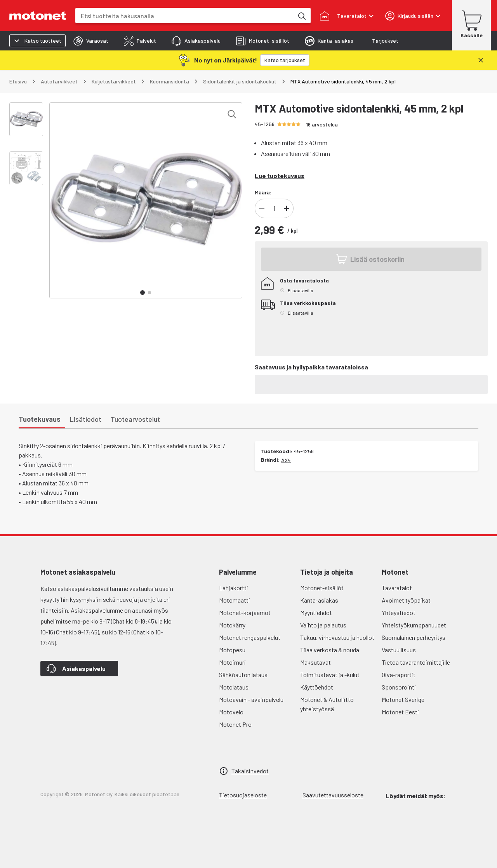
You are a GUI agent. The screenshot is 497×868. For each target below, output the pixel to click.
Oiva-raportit (399, 675)
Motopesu (232, 650)
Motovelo (231, 712)
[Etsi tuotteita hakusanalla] (301, 16)
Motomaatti (235, 600)
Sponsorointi (399, 687)
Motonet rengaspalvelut (250, 637)
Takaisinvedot (250, 771)
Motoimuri (232, 662)
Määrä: (263, 192)
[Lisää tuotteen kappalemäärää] (287, 208)
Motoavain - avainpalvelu (251, 699)
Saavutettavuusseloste (333, 795)
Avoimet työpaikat (406, 600)
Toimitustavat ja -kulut (330, 675)
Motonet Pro (235, 724)
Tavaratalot (397, 588)
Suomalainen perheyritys (414, 637)
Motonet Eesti (400, 712)
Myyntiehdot (316, 612)
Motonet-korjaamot (245, 612)
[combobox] (184, 16)
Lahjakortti (234, 588)
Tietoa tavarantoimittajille (416, 662)
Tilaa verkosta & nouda (330, 650)
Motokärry (232, 625)
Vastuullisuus (399, 650)
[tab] (91, 41)
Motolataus (234, 687)
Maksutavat (315, 662)
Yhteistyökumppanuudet (414, 625)
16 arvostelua (322, 124)
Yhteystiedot (399, 612)
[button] (60, 201)
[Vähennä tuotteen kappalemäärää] (262, 208)
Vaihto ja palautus (323, 625)
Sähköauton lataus (243, 675)
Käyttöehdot (317, 687)
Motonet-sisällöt (322, 588)
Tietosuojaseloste (243, 795)
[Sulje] (481, 60)
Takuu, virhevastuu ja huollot (337, 637)
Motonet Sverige (403, 699)
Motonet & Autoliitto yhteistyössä (327, 704)
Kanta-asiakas (319, 600)
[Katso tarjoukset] (285, 60)
